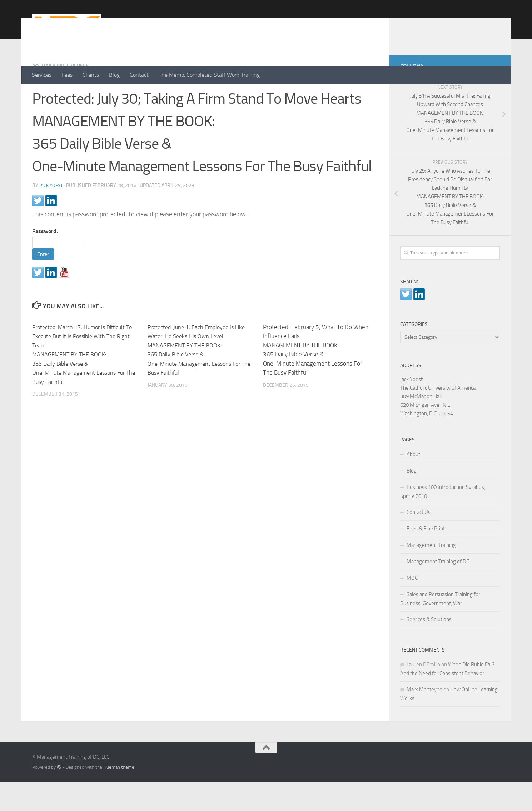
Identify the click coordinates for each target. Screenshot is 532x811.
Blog (114, 75)
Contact (139, 75)
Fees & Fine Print (426, 557)
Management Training (431, 574)
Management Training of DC (438, 590)
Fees (67, 75)
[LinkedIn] (484, 93)
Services (42, 75)
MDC (412, 607)
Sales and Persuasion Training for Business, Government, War (440, 627)
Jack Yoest (52, 214)
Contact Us (419, 541)
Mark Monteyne (424, 718)
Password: (62, 267)
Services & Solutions (429, 648)
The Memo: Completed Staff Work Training (209, 75)
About (413, 483)
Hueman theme (119, 796)
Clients (91, 75)
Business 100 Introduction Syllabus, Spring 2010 (443, 520)
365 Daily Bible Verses (64, 95)
